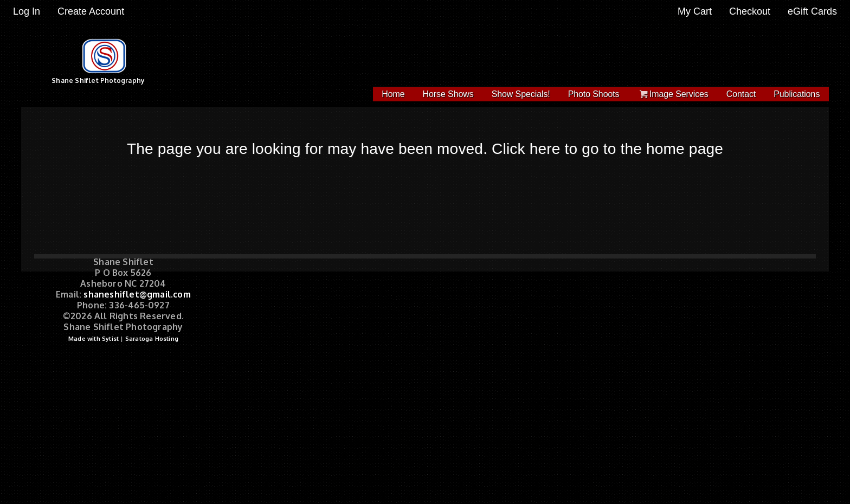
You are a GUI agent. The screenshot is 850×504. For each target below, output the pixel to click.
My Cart (696, 11)
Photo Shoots (594, 94)
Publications (797, 94)
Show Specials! (521, 94)
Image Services (673, 94)
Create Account (91, 11)
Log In (27, 11)
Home (393, 94)
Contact (741, 94)
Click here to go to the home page (607, 149)
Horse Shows (448, 94)
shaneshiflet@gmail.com (137, 294)
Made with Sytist (94, 339)
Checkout (750, 11)
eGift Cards (812, 11)
